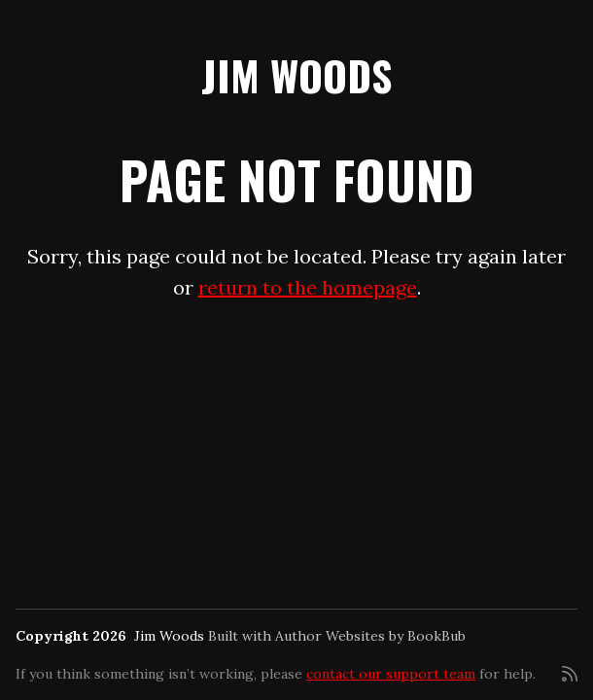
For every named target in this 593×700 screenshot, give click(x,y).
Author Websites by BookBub (370, 636)
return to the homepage (308, 287)
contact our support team (391, 674)
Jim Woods (296, 75)
